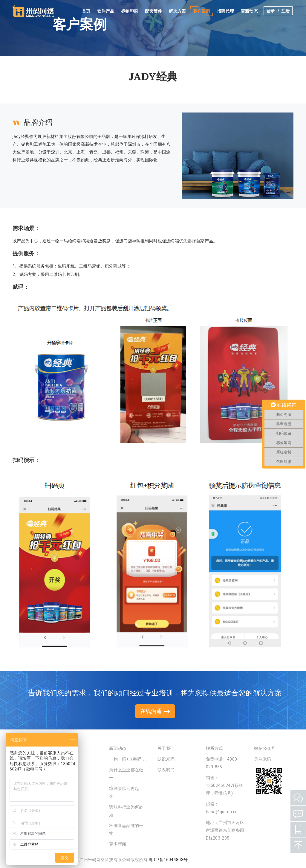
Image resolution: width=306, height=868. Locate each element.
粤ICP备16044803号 (168, 860)
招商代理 (226, 11)
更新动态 (250, 11)
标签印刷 (130, 11)
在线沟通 (155, 711)
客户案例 (202, 11)
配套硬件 (155, 11)
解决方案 (179, 11)
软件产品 (107, 11)
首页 (87, 11)
